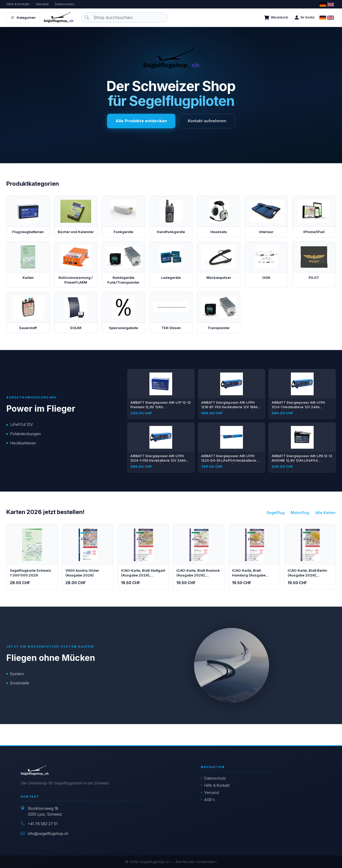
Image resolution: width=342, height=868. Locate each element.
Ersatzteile (20, 683)
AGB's (210, 800)
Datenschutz (65, 4)
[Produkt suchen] (125, 17)
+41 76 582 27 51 (43, 824)
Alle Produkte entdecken (141, 121)
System (17, 674)
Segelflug (276, 513)
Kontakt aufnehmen (207, 121)
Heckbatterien (23, 443)
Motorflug (300, 513)
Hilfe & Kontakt (18, 4)
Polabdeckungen (25, 434)
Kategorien (23, 18)
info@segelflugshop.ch (48, 833)
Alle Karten (326, 513)
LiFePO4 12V (21, 424)
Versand (42, 4)
